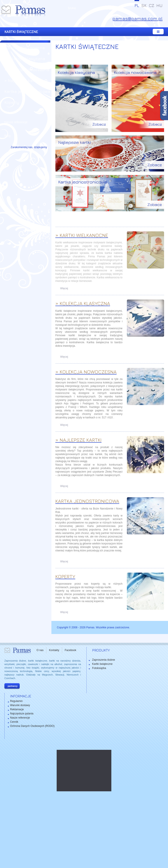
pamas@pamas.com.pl (137, 18)
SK (144, 5)
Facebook (71, 718)
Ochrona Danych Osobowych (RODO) (32, 794)
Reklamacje (17, 777)
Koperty (12, 102)
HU (159, 5)
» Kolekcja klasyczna (25, 59)
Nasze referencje (16, 122)
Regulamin (16, 769)
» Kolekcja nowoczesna (27, 70)
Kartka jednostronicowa (27, 91)
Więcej (64, 356)
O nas (40, 718)
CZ (151, 5)
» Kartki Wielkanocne (25, 48)
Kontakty (54, 718)
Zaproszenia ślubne (104, 728)
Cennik (14, 790)
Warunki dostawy (20, 773)
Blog (7, 136)
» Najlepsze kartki (21, 81)
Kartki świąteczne (102, 732)
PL (137, 5)
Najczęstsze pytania (22, 781)
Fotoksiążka (99, 736)
